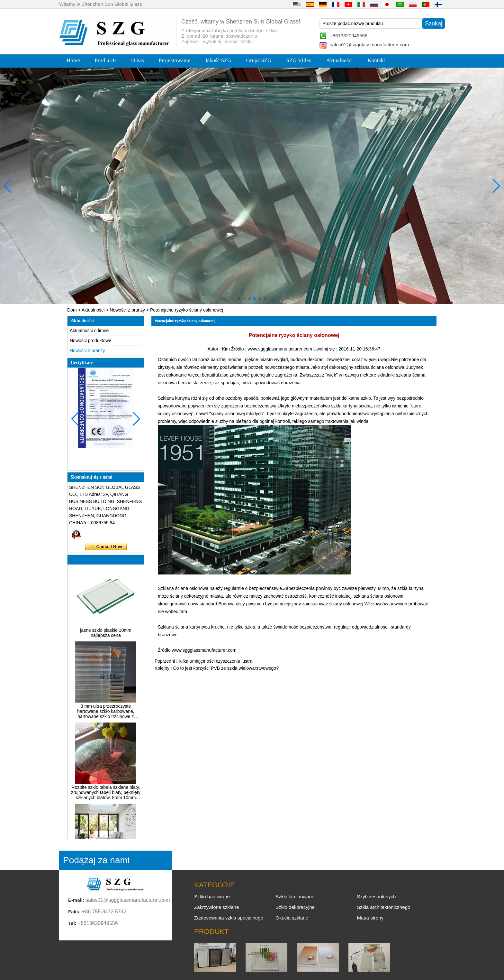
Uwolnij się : (326, 349)
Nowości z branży (127, 310)
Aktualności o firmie (89, 331)
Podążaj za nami (96, 860)
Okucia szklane (292, 918)
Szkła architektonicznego (383, 907)
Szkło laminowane (295, 896)
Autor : (215, 349)
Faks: (74, 912)
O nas (138, 60)
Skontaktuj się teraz (106, 547)
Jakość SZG (218, 60)
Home (73, 60)
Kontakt (376, 60)
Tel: (72, 923)
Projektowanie (175, 60)
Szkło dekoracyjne (295, 907)
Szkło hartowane (212, 896)
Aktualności (339, 60)
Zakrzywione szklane (216, 907)
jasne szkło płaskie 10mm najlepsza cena (106, 637)
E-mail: (76, 900)
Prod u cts (106, 60)
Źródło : (239, 349)
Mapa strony (370, 918)
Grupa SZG (259, 60)
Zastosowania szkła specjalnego (229, 918)
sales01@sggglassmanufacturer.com (369, 45)
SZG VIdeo (299, 60)
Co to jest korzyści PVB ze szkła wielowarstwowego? (226, 668)
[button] (239, 299)
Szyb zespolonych (376, 896)
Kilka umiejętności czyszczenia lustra (216, 661)
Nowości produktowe (90, 341)
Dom (72, 310)
